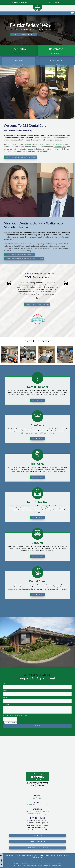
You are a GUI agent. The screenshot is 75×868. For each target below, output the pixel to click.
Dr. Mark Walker (30, 139)
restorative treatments (39, 143)
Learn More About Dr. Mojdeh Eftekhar (21, 251)
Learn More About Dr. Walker (18, 249)
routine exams (14, 143)
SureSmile (38, 416)
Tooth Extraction (37, 493)
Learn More (38, 391)
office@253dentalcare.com (29, 804)
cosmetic (29, 143)
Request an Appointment (24, 35)
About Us (38, 827)
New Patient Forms (38, 833)
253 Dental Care (24, 855)
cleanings (23, 143)
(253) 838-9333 (29, 797)
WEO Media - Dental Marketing (40, 855)
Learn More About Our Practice (19, 151)
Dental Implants (37, 378)
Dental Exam (37, 572)
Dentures (37, 534)
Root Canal (37, 455)
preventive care (42, 145)
